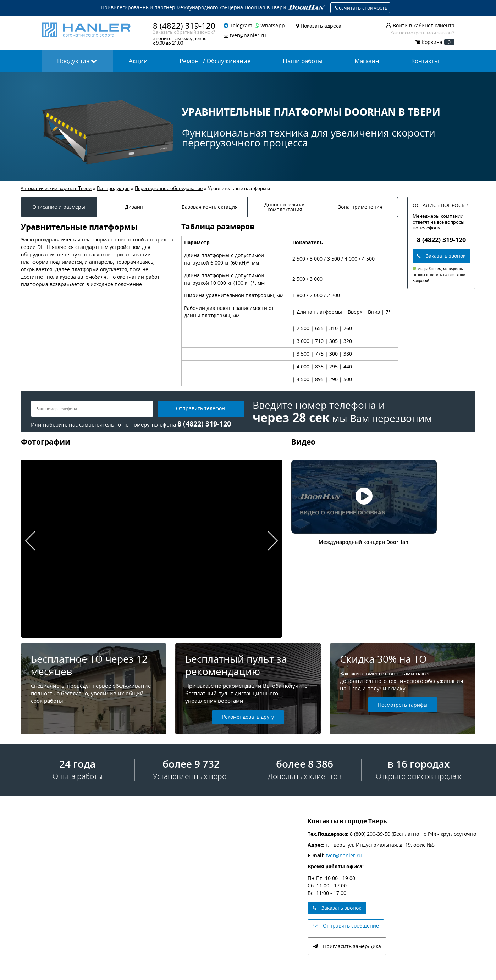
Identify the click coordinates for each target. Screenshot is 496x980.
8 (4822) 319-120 (184, 26)
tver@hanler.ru (344, 855)
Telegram (238, 25)
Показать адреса (321, 26)
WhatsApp (270, 25)
